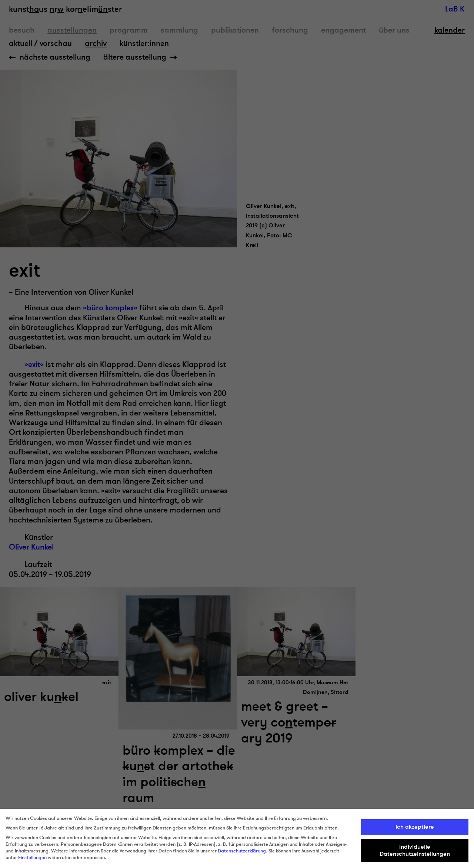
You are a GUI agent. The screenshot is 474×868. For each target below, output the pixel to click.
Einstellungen (32, 858)
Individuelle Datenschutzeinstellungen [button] (415, 850)
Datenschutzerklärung (242, 851)
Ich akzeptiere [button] (415, 827)
